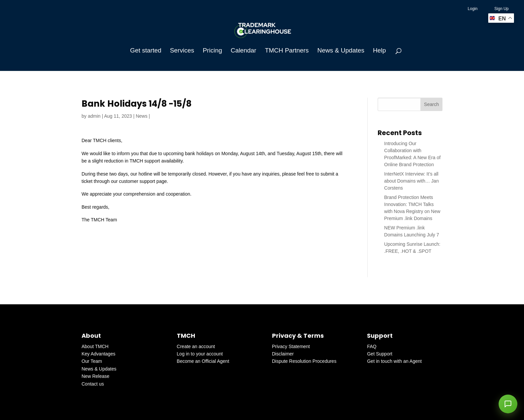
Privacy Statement (291, 346)
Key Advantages (98, 354)
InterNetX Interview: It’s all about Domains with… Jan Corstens (412, 181)
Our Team (92, 361)
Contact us (93, 384)
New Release (95, 376)
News (142, 116)
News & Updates (341, 51)
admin (94, 116)
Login (473, 9)
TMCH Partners (287, 51)
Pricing (213, 51)
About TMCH (95, 346)
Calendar (243, 51)
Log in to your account (200, 354)
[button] (508, 404)
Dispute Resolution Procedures (304, 361)
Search (431, 104)
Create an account (196, 346)
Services (182, 51)
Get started (146, 51)
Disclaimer (283, 354)
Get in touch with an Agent (394, 361)
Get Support (380, 354)
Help (379, 51)
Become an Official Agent (203, 361)
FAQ (372, 346)
